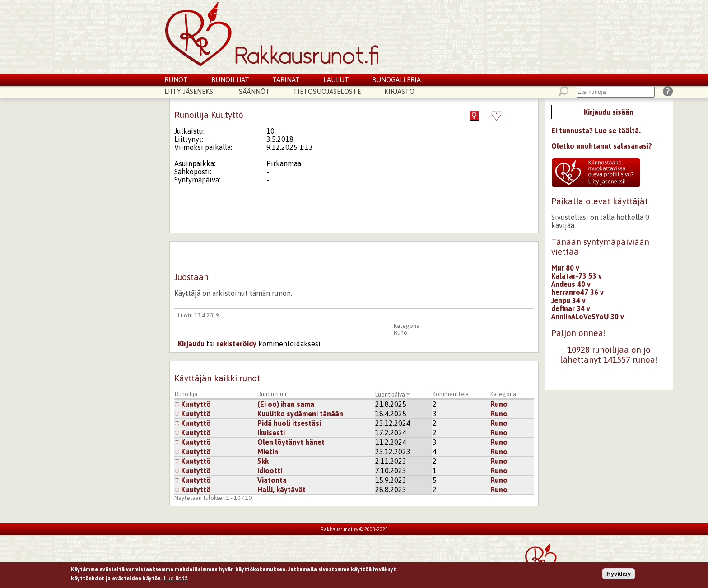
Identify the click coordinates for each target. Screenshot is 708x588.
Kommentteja (451, 394)
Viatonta (272, 480)
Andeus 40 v (571, 284)
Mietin (268, 452)
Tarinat (286, 80)
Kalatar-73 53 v (577, 276)
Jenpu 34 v (568, 300)
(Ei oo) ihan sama (286, 404)
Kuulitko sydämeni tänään (300, 414)
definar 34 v (571, 308)
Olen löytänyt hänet (291, 442)
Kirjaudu (191, 344)
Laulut (336, 80)
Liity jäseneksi (190, 91)
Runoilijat (230, 80)
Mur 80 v (565, 268)
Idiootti (270, 471)
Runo (401, 333)
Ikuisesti (271, 433)
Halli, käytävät (282, 490)
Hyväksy (619, 575)
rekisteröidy (237, 344)
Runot (176, 80)
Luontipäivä (393, 394)
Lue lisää (176, 580)
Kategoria (503, 394)
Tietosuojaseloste (327, 91)
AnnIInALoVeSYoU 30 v (588, 317)
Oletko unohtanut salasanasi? (602, 146)
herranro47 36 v (578, 292)
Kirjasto (399, 91)
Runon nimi (272, 394)
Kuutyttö (193, 404)
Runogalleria (396, 80)
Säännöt (254, 91)
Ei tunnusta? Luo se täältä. (596, 131)
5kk (263, 461)
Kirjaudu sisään (609, 112)
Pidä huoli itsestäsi (289, 423)
